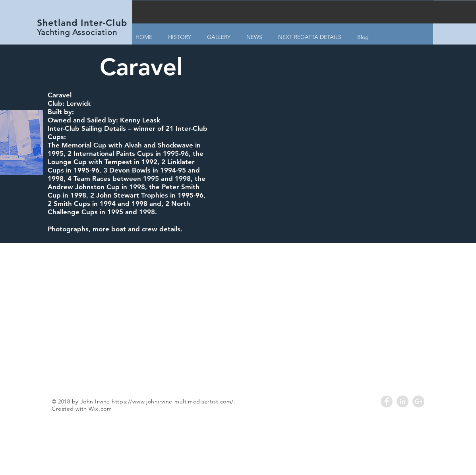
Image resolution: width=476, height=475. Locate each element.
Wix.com (100, 409)
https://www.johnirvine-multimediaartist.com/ (173, 401)
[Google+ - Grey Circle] (418, 401)
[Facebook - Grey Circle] (387, 401)
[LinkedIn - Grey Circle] (402, 401)
